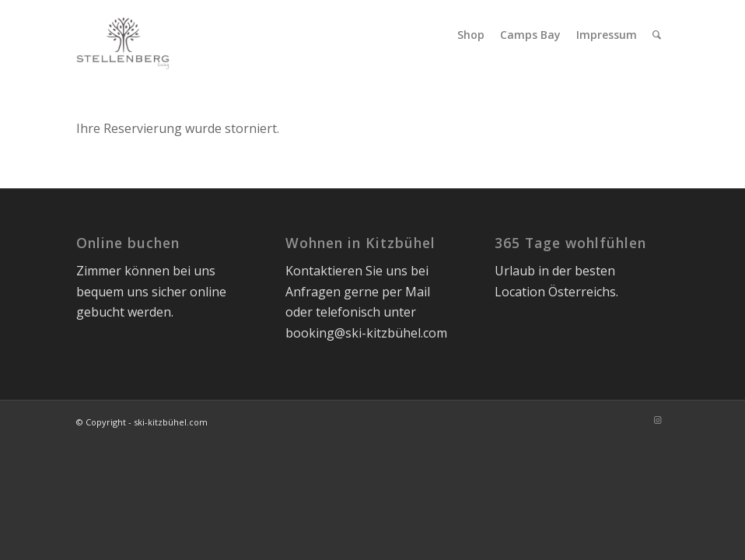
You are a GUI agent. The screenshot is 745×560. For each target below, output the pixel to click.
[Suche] (657, 35)
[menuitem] (471, 35)
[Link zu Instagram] (657, 420)
